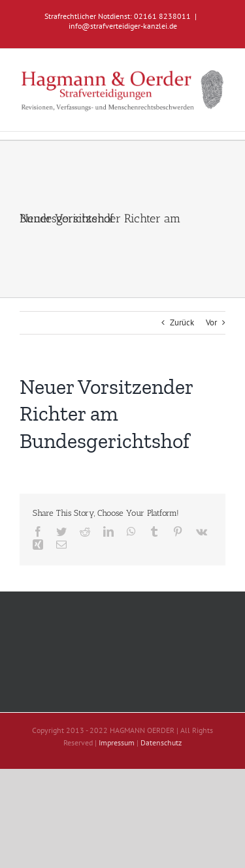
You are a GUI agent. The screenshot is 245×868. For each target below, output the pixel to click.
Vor (211, 322)
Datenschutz (161, 742)
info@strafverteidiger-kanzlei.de (123, 26)
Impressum (117, 742)
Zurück (182, 322)
